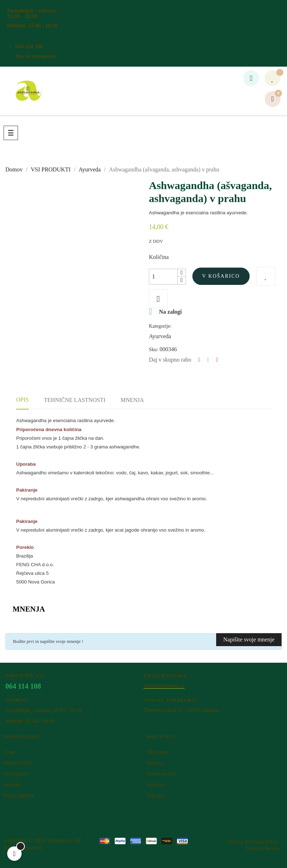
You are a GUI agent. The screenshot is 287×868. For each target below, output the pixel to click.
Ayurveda (160, 336)
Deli (199, 360)
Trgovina (156, 795)
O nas (9, 752)
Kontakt (12, 785)
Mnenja (132, 400)
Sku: (154, 350)
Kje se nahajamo (36, 56)
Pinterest (217, 360)
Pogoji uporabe (19, 795)
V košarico (221, 276)
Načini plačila (18, 763)
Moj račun (158, 752)
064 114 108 (29, 46)
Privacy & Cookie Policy (253, 842)
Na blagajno (16, 774)
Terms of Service (263, 848)
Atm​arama (59, 840)
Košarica (156, 785)
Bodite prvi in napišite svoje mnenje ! (48, 641)
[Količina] (163, 277)
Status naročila (162, 774)
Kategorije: (160, 326)
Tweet (208, 360)
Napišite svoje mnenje (249, 639)
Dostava (155, 763)
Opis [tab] (22, 400)
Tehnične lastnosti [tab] (75, 400)
